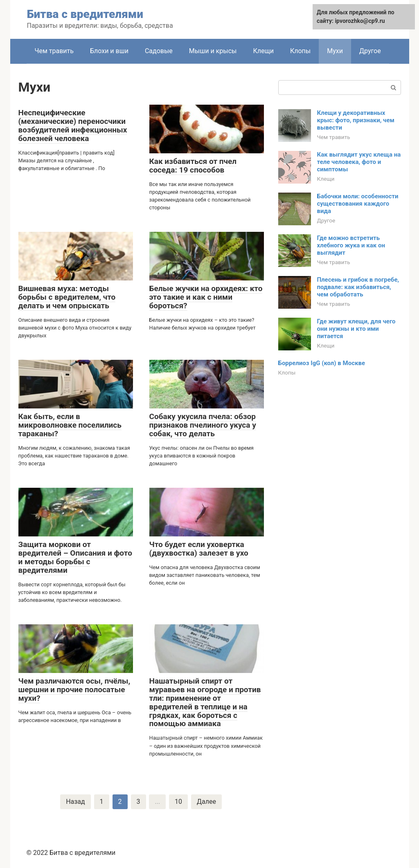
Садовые (159, 51)
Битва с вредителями (85, 14)
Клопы (300, 51)
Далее (206, 802)
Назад (75, 802)
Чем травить (54, 51)
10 (178, 802)
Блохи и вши (109, 51)
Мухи (335, 51)
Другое (370, 51)
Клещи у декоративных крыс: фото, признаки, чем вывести (356, 120)
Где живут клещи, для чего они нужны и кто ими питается (356, 329)
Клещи (263, 51)
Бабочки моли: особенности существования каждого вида (358, 204)
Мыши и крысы (213, 51)
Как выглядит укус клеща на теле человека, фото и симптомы (359, 162)
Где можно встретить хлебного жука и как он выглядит (351, 245)
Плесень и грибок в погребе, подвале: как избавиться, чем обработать (358, 287)
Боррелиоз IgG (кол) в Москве (322, 363)
